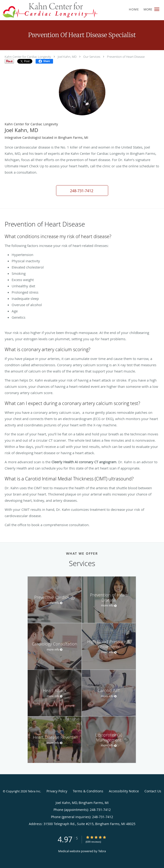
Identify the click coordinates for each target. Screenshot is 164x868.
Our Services (92, 57)
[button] (157, 9)
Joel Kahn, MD (67, 57)
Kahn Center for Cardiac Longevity (28, 57)
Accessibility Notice (124, 791)
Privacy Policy (57, 791)
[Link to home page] (68, 10)
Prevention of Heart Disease (126, 57)
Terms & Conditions (88, 791)
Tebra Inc (34, 791)
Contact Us (153, 791)
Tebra (102, 851)
